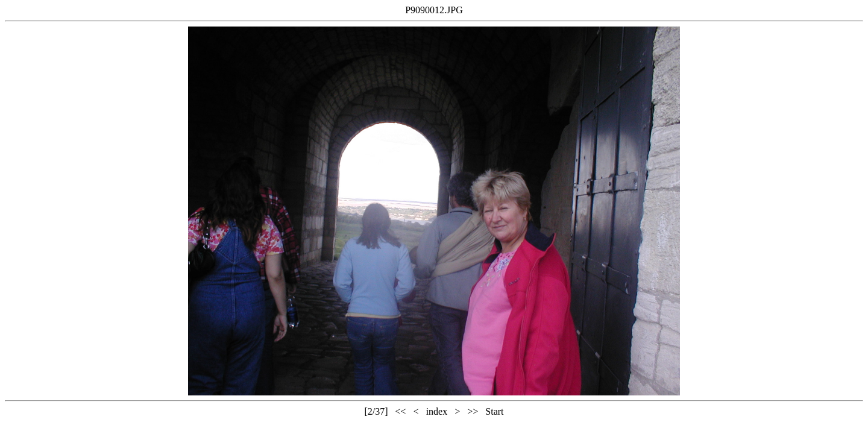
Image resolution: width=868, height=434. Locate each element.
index (437, 411)
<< (401, 411)
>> (473, 411)
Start (494, 411)
